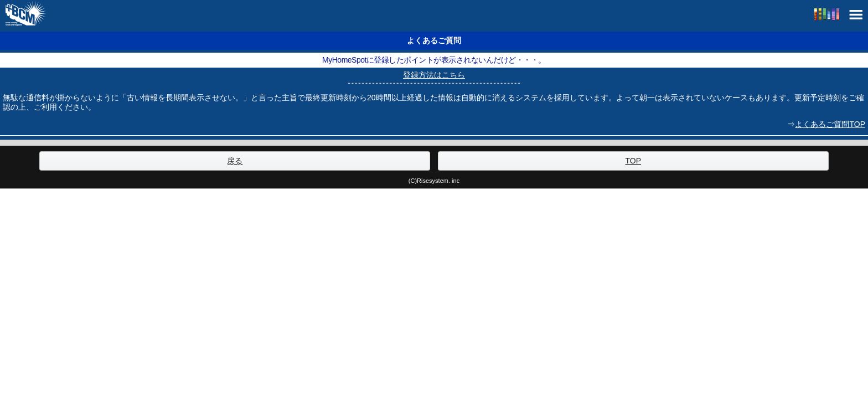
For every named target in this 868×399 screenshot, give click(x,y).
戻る (235, 161)
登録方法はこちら (434, 75)
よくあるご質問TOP (830, 124)
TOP (633, 161)
